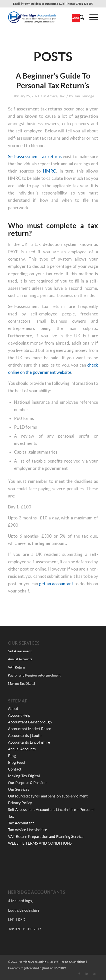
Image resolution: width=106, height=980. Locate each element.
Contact (15, 769)
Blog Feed (16, 762)
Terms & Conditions (73, 962)
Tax (62, 96)
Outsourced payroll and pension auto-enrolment (48, 796)
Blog (12, 756)
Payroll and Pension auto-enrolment (34, 675)
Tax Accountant (21, 823)
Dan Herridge (84, 96)
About (13, 708)
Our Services (19, 789)
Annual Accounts (20, 659)
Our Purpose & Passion (27, 783)
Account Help (19, 715)
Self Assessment (20, 651)
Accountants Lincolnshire (29, 742)
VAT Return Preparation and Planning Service (46, 836)
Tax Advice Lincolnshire (27, 830)
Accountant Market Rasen (30, 729)
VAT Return (16, 667)
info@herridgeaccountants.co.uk (42, 4)
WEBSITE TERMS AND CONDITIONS (40, 843)
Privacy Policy (20, 803)
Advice (52, 96)
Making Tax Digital (21, 684)
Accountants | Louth (25, 735)
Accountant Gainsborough (30, 722)
